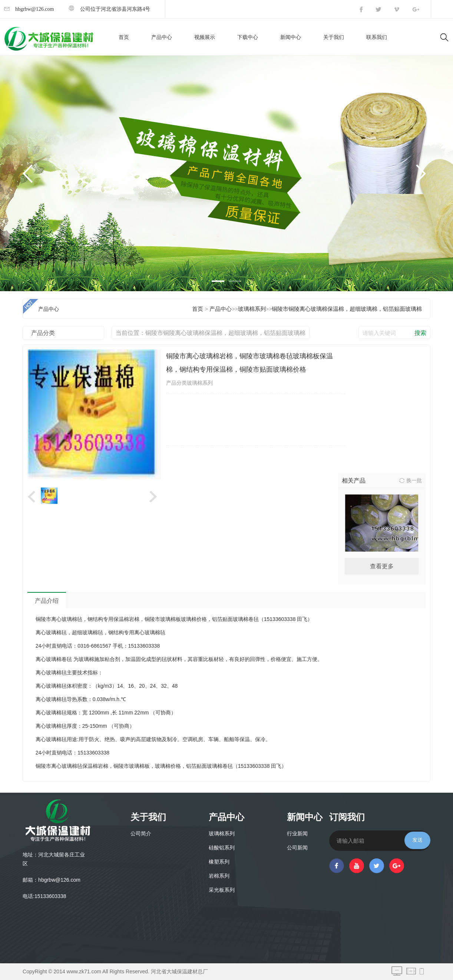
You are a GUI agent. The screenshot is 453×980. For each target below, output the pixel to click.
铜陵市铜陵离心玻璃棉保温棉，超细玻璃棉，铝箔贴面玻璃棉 (347, 309)
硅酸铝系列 (222, 848)
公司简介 (141, 834)
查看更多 (382, 566)
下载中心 (248, 37)
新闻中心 (291, 37)
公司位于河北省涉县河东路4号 (109, 9)
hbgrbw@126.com (29, 9)
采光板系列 (222, 890)
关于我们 (334, 37)
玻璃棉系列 (252, 309)
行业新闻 (297, 834)
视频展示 (205, 37)
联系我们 (377, 37)
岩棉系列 (219, 876)
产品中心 (162, 37)
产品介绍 (47, 601)
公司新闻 (297, 848)
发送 (417, 840)
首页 (124, 37)
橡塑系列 (219, 862)
